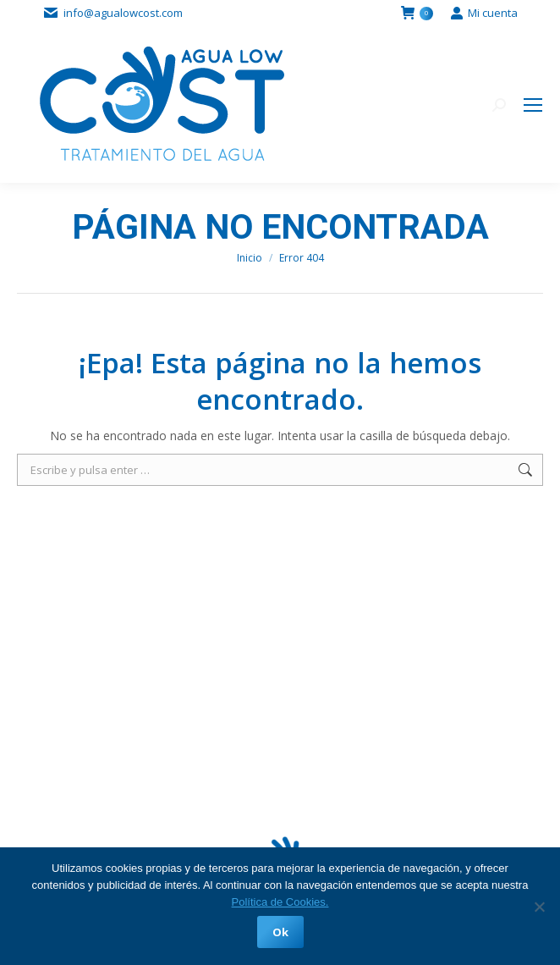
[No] (539, 907)
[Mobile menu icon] (533, 105)
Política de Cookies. (280, 902)
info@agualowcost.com (123, 13)
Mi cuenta (484, 13)
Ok (280, 932)
